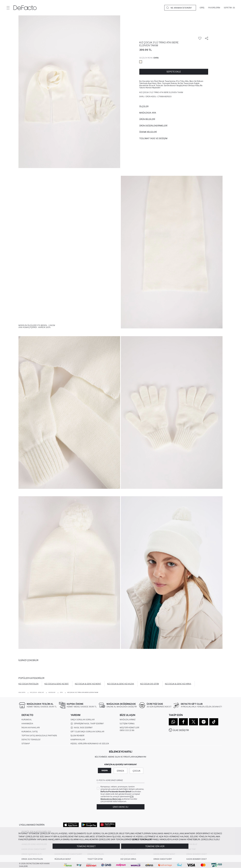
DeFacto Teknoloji (31, 740)
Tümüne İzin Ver (155, 846)
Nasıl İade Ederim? (82, 728)
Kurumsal (27, 720)
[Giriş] (202, 8)
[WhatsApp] (173, 722)
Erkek (120, 771)
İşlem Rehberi (77, 736)
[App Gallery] (108, 825)
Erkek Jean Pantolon (32, 859)
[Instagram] (204, 722)
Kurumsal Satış (30, 732)
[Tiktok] (214, 722)
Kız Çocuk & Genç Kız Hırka (178, 684)
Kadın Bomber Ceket (197, 859)
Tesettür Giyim (95, 859)
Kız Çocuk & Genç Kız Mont (88, 684)
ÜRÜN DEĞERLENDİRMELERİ (153, 126)
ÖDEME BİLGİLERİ (148, 132)
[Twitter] (194, 722)
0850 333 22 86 (127, 730)
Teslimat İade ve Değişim (153, 138)
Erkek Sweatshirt (163, 859)
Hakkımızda (27, 724)
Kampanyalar (78, 740)
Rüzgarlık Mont (63, 859)
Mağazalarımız (128, 720)
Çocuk (137, 771)
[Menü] (8, 8)
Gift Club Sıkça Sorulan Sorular (87, 732)
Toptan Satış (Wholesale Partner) (39, 736)
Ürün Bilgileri (147, 119)
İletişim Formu (127, 724)
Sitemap (26, 744)
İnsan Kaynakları (31, 728)
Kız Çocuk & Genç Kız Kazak (121, 684)
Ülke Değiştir (181, 730)
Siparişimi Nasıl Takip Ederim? (87, 724)
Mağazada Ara (148, 113)
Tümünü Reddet (86, 846)
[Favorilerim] (214, 8)
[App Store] (71, 825)
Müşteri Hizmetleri (129, 728)
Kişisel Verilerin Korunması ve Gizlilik (90, 744)
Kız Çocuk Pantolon (28, 684)
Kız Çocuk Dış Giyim (150, 684)
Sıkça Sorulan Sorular (83, 720)
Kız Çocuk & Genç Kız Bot (57, 684)
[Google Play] (89, 825)
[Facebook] (183, 722)
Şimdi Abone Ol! (120, 807)
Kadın (105, 770)
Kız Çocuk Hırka (128, 859)
